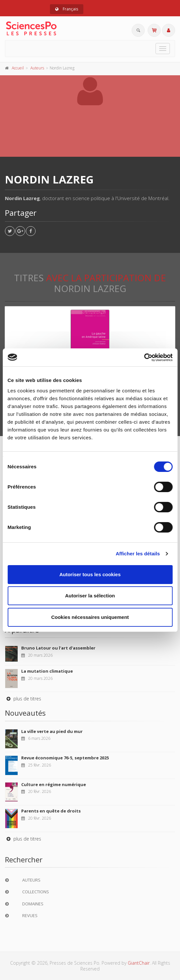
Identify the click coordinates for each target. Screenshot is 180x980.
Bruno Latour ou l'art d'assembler (58, 648)
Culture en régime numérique (54, 784)
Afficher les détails (138, 554)
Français (67, 9)
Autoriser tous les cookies (90, 574)
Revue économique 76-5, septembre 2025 (65, 758)
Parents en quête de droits (51, 811)
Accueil (18, 68)
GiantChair (139, 963)
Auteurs (37, 68)
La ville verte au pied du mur (52, 731)
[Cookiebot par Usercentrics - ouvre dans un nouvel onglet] (144, 358)
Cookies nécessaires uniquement (90, 617)
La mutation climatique (47, 671)
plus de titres (23, 699)
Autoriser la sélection (90, 596)
